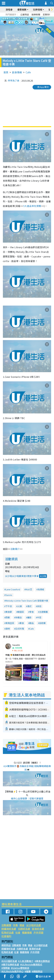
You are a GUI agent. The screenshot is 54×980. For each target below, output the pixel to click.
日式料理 (20, 629)
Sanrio (9, 595)
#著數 (28, 971)
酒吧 (8, 629)
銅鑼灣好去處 (9, 929)
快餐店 (19, 617)
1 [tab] (23, 24)
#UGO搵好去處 (9, 961)
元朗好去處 (24, 929)
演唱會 (9, 9)
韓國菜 (21, 612)
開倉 (22, 925)
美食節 (9, 612)
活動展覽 (6, 925)
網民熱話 (6, 945)
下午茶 (9, 606)
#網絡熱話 (37, 971)
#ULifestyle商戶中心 (12, 971)
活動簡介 (15, 549)
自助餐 (42, 623)
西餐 (8, 617)
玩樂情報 (38, 9)
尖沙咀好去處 (34, 925)
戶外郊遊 (38, 932)
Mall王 (29, 589)
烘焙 (39, 606)
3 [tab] (29, 24)
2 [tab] (26, 24)
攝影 (29, 617)
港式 (29, 606)
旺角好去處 (8, 932)
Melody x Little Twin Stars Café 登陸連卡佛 (27, 601)
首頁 (6, 72)
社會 (18, 932)
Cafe (28, 72)
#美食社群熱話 (42, 961)
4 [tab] (32, 24)
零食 (32, 612)
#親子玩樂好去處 (10, 964)
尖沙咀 (43, 576)
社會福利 (6, 936)
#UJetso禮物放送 (20, 968)
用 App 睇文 (43, 87)
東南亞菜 (10, 623)
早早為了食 (14, 81)
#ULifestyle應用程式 (31, 964)
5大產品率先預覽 (32, 206)
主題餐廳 (43, 612)
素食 (22, 623)
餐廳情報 (27, 932)
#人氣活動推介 (26, 961)
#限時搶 (6, 968)
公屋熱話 (25, 14)
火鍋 (20, 606)
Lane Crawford (13, 589)
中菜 (39, 617)
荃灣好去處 (38, 929)
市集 (15, 925)
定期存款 (47, 14)
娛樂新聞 (36, 14)
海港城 (41, 589)
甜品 (32, 623)
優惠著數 (22, 9)
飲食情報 (17, 72)
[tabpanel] (27, 21)
